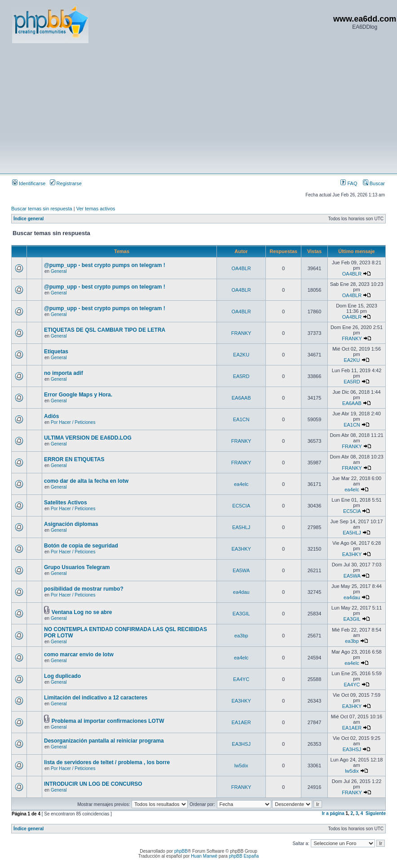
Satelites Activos (66, 503)
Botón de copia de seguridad (81, 546)
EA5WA (241, 570)
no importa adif (64, 373)
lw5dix (241, 766)
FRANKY (241, 333)
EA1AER (241, 722)
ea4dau (241, 592)
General (59, 271)
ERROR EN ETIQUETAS (74, 459)
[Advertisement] (172, 108)
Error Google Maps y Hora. (78, 395)
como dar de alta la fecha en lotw (86, 481)
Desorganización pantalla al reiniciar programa (104, 741)
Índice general (29, 219)
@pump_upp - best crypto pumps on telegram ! (105, 265)
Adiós (51, 416)
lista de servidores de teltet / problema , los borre (107, 762)
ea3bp (241, 636)
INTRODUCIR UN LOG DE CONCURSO (93, 784)
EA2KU (241, 355)
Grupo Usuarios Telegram (77, 567)
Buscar (374, 183)
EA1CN (241, 419)
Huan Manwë (204, 856)
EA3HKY (241, 549)
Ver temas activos (96, 209)
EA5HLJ (241, 527)
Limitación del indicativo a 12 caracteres (96, 698)
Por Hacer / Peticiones (73, 422)
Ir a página (333, 813)
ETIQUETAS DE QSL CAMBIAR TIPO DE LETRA (105, 330)
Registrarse (66, 183)
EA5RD (241, 376)
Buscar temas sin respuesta (42, 209)
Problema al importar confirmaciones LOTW (108, 721)
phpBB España (244, 856)
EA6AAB (241, 398)
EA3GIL (241, 614)
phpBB (181, 851)
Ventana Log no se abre (82, 612)
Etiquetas (56, 352)
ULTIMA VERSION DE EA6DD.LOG (88, 438)
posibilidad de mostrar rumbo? (84, 589)
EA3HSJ (241, 744)
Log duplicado (62, 676)
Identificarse (29, 183)
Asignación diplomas (71, 524)
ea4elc (241, 484)
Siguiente (376, 813)
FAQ (349, 183)
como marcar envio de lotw (79, 654)
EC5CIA (241, 506)
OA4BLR (241, 268)
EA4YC (241, 679)
